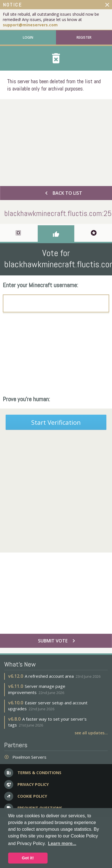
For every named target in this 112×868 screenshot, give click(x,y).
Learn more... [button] (62, 843)
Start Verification (56, 422)
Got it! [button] (28, 858)
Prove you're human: (26, 399)
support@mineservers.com (30, 25)
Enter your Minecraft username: (41, 285)
